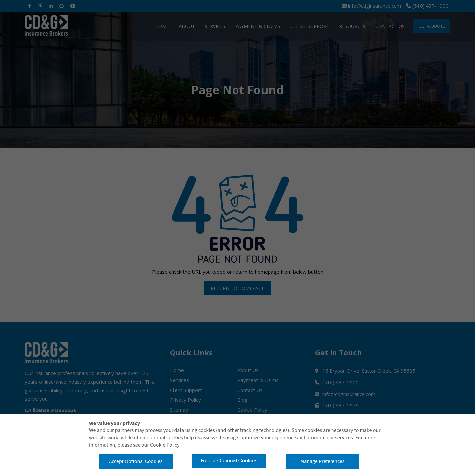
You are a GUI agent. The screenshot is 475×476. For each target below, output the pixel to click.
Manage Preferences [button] (323, 461)
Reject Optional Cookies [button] (229, 461)
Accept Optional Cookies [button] (136, 461)
